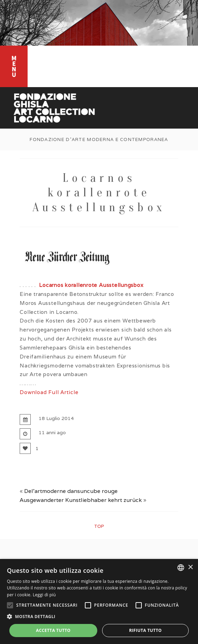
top (99, 526)
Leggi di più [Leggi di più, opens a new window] (44, 595)
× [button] (190, 567)
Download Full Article (49, 392)
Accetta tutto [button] (53, 630)
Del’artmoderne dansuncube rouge (71, 491)
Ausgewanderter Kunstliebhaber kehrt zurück (81, 500)
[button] (99, 617)
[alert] (99, 601)
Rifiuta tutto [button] (145, 630)
